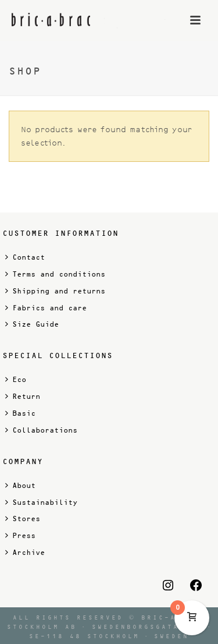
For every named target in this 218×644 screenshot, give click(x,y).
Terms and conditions (55, 274)
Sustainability (41, 502)
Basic (20, 413)
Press (20, 535)
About (20, 485)
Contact (25, 257)
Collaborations (41, 430)
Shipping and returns (55, 291)
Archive (25, 552)
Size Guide (32, 324)
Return (23, 396)
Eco (16, 379)
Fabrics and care (46, 308)
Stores (23, 519)
